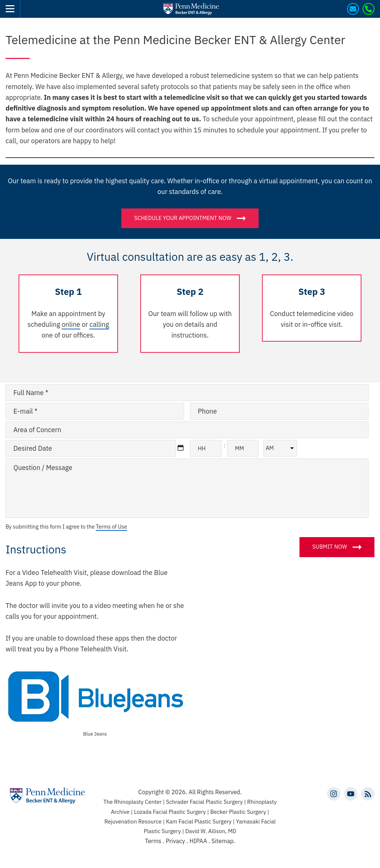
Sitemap (222, 841)
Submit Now (330, 547)
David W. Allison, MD (211, 831)
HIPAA (198, 841)
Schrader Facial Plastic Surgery (205, 802)
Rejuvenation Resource (134, 821)
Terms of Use (111, 527)
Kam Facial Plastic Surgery (199, 821)
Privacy (176, 841)
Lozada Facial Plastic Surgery (171, 812)
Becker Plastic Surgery (239, 812)
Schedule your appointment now (183, 218)
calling (99, 324)
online (71, 324)
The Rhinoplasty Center (133, 802)
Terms (153, 841)
